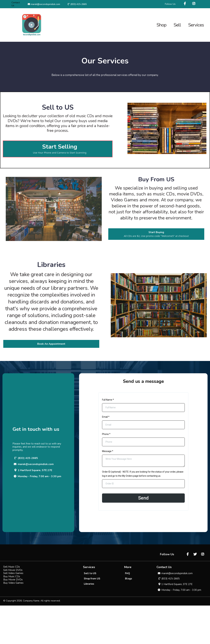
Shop (161, 25)
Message (108, 451)
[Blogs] (129, 617)
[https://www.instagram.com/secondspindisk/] (194, 4)
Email (106, 417)
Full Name (108, 400)
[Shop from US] (92, 617)
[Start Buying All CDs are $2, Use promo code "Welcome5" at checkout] (156, 234)
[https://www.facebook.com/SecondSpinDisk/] (185, 4)
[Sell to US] (90, 612)
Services (196, 25)
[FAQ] (127, 612)
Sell (177, 25)
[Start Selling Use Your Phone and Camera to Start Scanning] (58, 149)
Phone (106, 434)
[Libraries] (89, 622)
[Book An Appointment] (51, 344)
